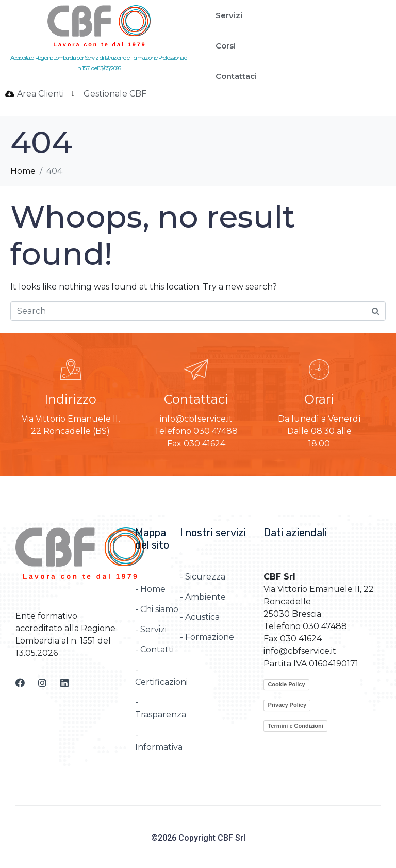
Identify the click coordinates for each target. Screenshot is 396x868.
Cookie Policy (286, 684)
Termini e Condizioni (295, 726)
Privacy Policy (287, 705)
